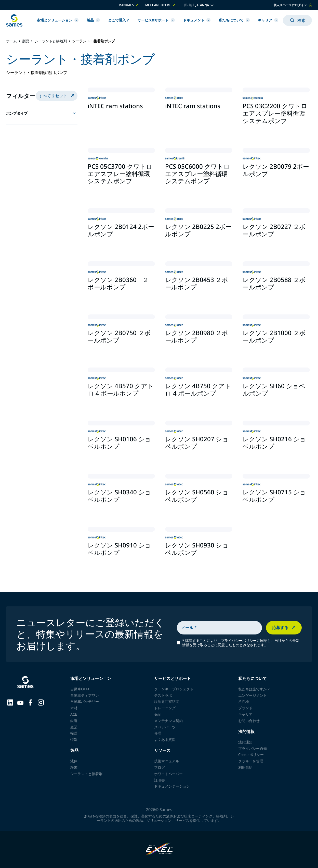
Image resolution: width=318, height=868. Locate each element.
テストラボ (163, 695)
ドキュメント (197, 20)
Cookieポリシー (251, 755)
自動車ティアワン (85, 695)
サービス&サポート (156, 20)
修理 (158, 733)
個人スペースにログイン (293, 5)
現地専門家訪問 (167, 701)
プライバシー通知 (253, 748)
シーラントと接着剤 (51, 41)
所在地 (244, 701)
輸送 (74, 733)
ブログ (160, 767)
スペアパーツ (165, 727)
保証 (158, 714)
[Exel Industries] (159, 849)
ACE (74, 714)
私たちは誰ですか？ (254, 689)
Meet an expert (161, 5)
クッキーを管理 (251, 761)
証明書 (160, 780)
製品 (93, 20)
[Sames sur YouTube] (20, 702)
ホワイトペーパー (168, 774)
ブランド (245, 708)
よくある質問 (165, 739)
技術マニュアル (167, 761)
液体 (74, 761)
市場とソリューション (58, 20)
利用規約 (245, 767)
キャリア (268, 20)
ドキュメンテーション (172, 786)
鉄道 (74, 721)
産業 (74, 727)
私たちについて (234, 20)
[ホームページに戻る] (14, 20)
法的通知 (245, 742)
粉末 (74, 767)
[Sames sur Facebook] (31, 702)
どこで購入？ (119, 20)
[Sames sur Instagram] (41, 702)
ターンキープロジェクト (174, 689)
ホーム (11, 41)
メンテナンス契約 (168, 721)
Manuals (129, 5)
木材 (74, 708)
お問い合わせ (249, 721)
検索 (297, 20)
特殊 (74, 739)
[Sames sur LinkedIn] (10, 702)
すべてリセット (57, 96)
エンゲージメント (253, 695)
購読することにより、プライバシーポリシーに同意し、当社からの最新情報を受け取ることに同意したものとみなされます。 (241, 643)
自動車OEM (80, 689)
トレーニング (165, 708)
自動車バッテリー (85, 701)
